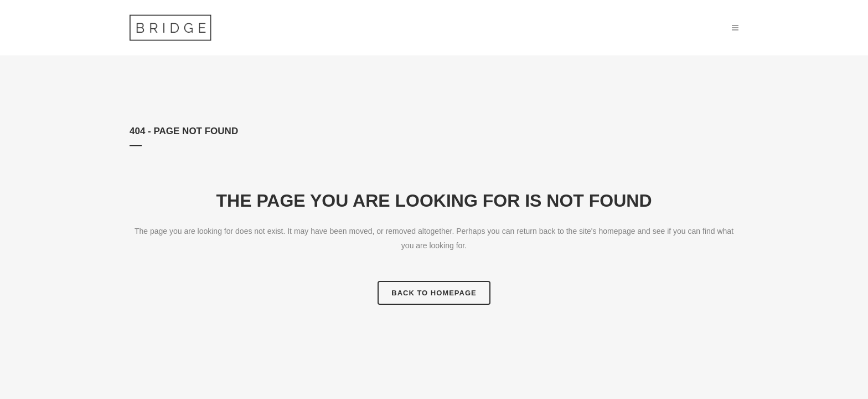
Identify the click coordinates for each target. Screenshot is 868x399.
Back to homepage (434, 293)
